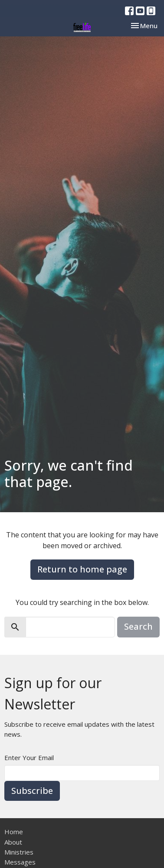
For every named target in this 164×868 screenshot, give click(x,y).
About (13, 842)
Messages (20, 862)
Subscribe (32, 791)
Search (138, 626)
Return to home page (82, 569)
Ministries (19, 852)
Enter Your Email (29, 757)
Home (14, 832)
